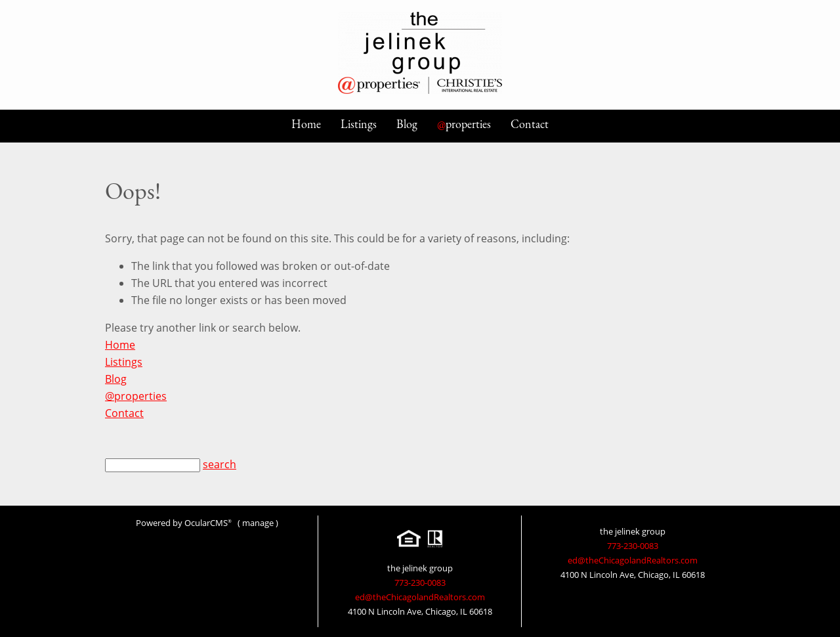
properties (464, 124)
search (220, 464)
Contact (530, 124)
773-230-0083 (420, 582)
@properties (136, 396)
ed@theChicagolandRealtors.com (420, 597)
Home (306, 124)
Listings (359, 124)
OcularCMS (208, 523)
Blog (407, 124)
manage (258, 523)
